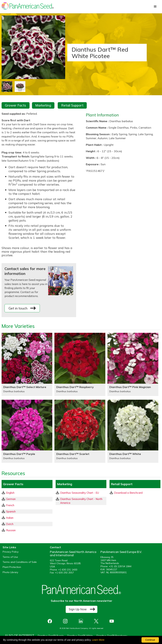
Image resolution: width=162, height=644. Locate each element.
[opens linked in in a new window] (82, 621)
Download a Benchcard (126, 493)
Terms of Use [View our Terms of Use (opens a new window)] (10, 557)
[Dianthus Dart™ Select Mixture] (27, 364)
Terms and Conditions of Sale (20, 562)
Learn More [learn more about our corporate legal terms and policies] (98, 640)
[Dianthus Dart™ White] (133, 431)
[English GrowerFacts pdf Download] (27, 493)
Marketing (43, 105)
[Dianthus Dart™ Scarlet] (80, 431)
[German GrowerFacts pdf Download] (27, 499)
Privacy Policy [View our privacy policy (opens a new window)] (11, 552)
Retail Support (72, 105)
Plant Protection (12, 567)
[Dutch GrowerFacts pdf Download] (27, 524)
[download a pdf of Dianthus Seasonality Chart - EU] (81, 493)
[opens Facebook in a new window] (51, 621)
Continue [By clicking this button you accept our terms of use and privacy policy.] (150, 640)
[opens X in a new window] (97, 621)
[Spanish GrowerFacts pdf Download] (27, 511)
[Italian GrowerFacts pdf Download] (27, 518)
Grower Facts (15, 105)
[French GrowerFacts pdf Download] (27, 505)
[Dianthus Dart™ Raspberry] (80, 364)
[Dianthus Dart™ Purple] (27, 431)
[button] (155, 7)
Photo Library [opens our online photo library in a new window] (10, 572)
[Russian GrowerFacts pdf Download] (27, 530)
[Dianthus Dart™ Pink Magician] (133, 364)
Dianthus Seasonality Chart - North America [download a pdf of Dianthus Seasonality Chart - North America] (79, 501)
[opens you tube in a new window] (113, 621)
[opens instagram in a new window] (66, 621)
